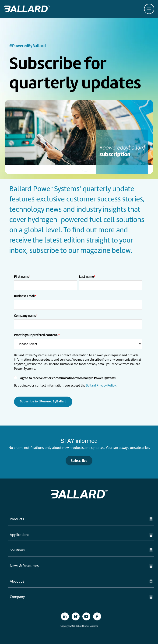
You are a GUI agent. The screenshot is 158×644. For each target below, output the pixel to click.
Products (17, 519)
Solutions (17, 550)
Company (17, 597)
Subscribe (79, 461)
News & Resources (24, 566)
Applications (20, 535)
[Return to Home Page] (27, 9)
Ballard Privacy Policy (101, 385)
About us (17, 582)
